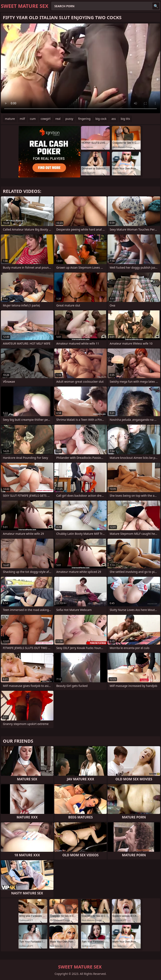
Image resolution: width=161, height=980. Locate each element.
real (58, 119)
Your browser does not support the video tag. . (80, 68)
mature (10, 119)
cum (33, 119)
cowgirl (46, 119)
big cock (101, 119)
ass (114, 119)
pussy (69, 119)
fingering (84, 119)
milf (22, 119)
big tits (125, 119)
